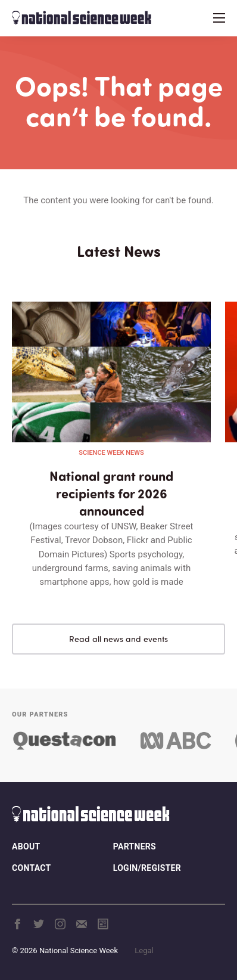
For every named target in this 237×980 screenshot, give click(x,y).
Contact (31, 868)
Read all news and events (118, 639)
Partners (135, 846)
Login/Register (147, 868)
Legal (144, 950)
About (26, 846)
